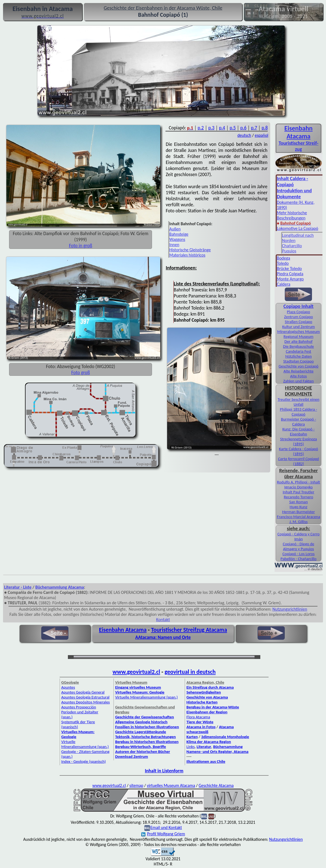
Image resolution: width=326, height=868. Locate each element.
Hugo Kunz (299, 507)
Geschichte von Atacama (207, 697)
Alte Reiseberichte (298, 371)
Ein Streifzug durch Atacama (210, 687)
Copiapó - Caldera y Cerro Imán (299, 536)
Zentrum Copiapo (298, 317)
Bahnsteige (179, 234)
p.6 (243, 128)
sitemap (136, 785)
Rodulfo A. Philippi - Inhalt (298, 482)
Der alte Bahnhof (299, 341)
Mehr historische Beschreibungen (292, 215)
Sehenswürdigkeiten (204, 692)
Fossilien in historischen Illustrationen (147, 727)
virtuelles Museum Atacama (171, 785)
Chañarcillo (292, 246)
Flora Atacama (198, 717)
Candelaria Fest (299, 351)
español (262, 135)
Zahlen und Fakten (298, 381)
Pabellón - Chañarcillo (299, 559)
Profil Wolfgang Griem (163, 834)
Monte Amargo (290, 279)
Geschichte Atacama (216, 785)
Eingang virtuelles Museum (138, 687)
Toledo (283, 263)
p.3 (211, 128)
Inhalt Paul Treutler (298, 492)
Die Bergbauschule (299, 346)
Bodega (283, 258)
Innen (174, 245)
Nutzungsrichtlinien (290, 609)
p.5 (233, 128)
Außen (175, 229)
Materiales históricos (187, 255)
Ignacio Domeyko (299, 487)
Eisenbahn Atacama (123, 630)
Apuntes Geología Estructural (85, 697)
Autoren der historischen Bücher (143, 752)
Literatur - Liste (18, 587)
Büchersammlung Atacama (60, 587)
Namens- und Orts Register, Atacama (217, 752)
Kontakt (163, 620)
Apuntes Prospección (79, 707)
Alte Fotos (299, 376)
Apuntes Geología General (83, 692)
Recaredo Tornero (298, 497)
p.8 (265, 128)
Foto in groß (81, 246)
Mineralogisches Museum (298, 332)
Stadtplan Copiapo (298, 361)
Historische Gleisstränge (190, 250)
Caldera (284, 284)
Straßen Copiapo (299, 322)
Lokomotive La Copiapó (298, 228)
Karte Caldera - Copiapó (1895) (299, 451)
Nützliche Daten (299, 356)
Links (190, 747)
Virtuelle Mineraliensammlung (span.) (85, 744)
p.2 (201, 128)
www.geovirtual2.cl (136, 672)
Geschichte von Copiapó (298, 366)
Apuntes (68, 687)
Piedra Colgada (290, 274)
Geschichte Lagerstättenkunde (141, 732)
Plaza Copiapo (299, 312)
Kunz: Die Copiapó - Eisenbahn (298, 432)
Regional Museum (299, 336)
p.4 (222, 128)
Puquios (289, 251)
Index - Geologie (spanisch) (84, 761)
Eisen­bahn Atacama (299, 132)
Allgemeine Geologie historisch (141, 722)
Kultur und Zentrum (299, 327)
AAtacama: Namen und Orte (163, 637)
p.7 (254, 128)
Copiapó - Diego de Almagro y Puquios (299, 546)
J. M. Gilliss (299, 522)
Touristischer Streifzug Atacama (189, 630)
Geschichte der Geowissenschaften (145, 717)
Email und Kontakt (166, 827)
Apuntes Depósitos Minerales (86, 702)
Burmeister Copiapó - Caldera (299, 422)
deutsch (244, 135)
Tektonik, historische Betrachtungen (146, 737)
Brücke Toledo (289, 269)
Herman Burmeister (298, 512)
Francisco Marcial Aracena (298, 517)
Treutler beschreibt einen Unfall (299, 402)
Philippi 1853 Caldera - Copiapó (298, 412)
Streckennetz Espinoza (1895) (299, 441)
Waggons (177, 239)
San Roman (299, 502)
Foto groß (81, 372)
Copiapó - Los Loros (298, 554)
